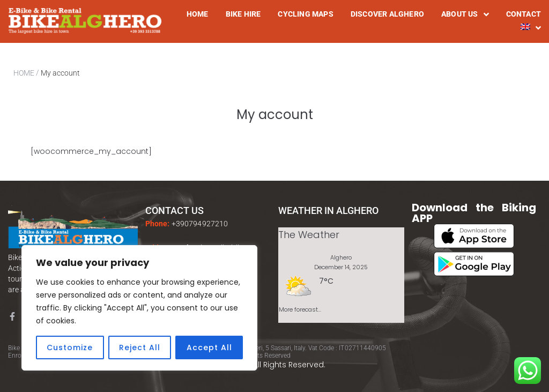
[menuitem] (531, 28)
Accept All (209, 347)
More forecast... (300, 308)
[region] (139, 308)
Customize (70, 347)
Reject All (140, 347)
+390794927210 (200, 224)
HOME (24, 73)
